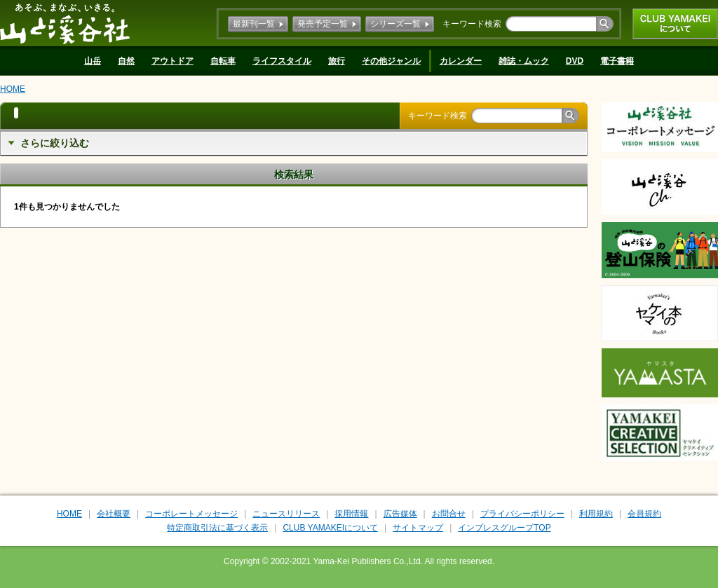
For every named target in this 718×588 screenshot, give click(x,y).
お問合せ (449, 514)
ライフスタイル (282, 61)
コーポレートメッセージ (191, 514)
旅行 (337, 61)
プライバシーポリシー (522, 514)
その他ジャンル (391, 61)
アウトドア (172, 61)
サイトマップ (418, 528)
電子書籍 (617, 61)
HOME (13, 89)
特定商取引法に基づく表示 (217, 528)
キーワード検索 (472, 24)
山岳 (93, 61)
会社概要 (114, 514)
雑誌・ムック (524, 61)
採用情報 (351, 514)
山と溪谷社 (65, 23)
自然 (126, 61)
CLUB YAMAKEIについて (675, 24)
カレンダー (461, 61)
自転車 (223, 61)
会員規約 (644, 514)
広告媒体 (400, 514)
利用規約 (596, 514)
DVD (575, 61)
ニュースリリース (286, 514)
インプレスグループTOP (504, 528)
